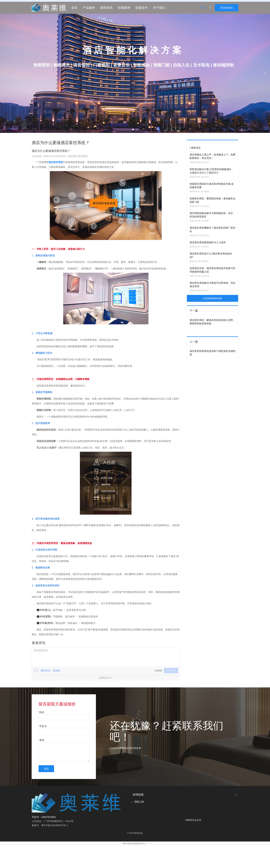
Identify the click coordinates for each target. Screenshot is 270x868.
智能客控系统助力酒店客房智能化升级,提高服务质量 (212, 186)
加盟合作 (142, 8)
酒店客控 (73, 156)
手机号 (43, 726)
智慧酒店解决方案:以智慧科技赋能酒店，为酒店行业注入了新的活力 (212, 171)
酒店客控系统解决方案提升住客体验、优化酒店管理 (212, 285)
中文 (201, 8)
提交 (46, 769)
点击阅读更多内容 (212, 298)
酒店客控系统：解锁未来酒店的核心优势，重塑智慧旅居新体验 (212, 322)
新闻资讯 (106, 8)
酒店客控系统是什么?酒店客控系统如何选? (211, 255)
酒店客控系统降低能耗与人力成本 (208, 242)
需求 (42, 740)
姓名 (42, 712)
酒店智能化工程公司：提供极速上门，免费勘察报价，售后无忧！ (212, 156)
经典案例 (124, 8)
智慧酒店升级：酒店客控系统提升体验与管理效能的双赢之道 (212, 270)
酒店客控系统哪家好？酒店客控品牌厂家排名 (212, 229)
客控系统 (83, 156)
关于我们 (159, 8)
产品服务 (89, 8)
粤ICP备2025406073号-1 (134, 844)
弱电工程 (139, 802)
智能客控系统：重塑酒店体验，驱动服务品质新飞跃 (212, 200)
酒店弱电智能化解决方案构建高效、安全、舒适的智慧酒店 (212, 215)
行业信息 (37, 156)
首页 (74, 8)
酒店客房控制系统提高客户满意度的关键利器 (212, 353)
